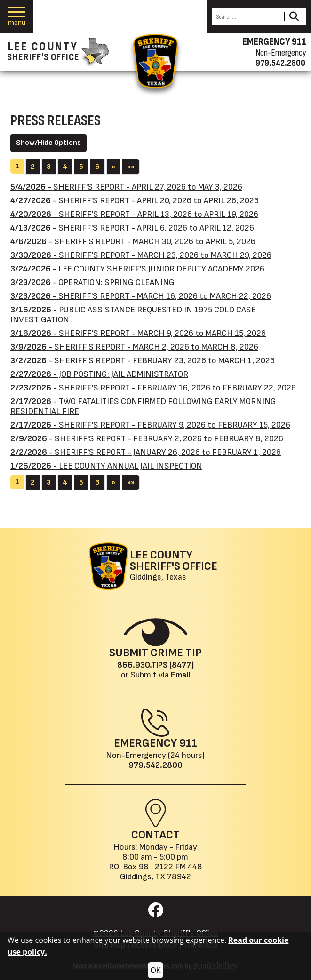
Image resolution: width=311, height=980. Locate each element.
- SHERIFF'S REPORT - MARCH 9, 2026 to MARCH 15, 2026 (138, 333)
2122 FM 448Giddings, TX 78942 (161, 872)
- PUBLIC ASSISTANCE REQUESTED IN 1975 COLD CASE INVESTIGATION (133, 315)
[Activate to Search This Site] (294, 17)
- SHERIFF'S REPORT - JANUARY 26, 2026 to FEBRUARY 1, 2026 (146, 452)
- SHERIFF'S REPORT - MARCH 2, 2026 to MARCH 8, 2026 (134, 347)
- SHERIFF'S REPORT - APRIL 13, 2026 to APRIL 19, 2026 (134, 214)
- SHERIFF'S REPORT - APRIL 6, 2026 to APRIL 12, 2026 (132, 228)
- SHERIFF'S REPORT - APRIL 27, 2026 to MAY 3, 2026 (126, 187)
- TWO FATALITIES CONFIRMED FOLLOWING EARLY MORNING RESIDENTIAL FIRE (143, 406)
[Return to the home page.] (156, 61)
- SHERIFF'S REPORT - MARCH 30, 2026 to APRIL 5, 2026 (133, 242)
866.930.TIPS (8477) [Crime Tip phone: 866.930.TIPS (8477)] (155, 665)
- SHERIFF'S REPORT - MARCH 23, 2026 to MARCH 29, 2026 (141, 255)
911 (188, 743)
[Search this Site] (247, 17)
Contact (155, 835)
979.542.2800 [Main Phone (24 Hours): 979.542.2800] (155, 765)
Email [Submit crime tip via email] (180, 675)
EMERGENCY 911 (274, 42)
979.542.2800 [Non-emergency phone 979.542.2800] (280, 63)
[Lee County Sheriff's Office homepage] (58, 52)
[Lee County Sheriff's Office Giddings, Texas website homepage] (153, 566)
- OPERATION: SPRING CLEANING (92, 283)
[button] (17, 17)
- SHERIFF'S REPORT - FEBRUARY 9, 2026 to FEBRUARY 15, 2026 (150, 425)
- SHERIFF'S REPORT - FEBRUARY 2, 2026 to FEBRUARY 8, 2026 (147, 439)
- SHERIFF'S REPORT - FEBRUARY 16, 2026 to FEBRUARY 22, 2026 (153, 388)
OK (155, 970)
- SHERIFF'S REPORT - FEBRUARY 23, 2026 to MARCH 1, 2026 (143, 361)
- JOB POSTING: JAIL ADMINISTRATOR (99, 374)
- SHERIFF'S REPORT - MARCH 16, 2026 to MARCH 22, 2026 (141, 296)
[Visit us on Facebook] (156, 913)
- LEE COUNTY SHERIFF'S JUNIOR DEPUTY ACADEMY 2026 (137, 269)
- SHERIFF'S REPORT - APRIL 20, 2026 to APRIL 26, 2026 (135, 201)
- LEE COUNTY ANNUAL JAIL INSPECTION (106, 466)
